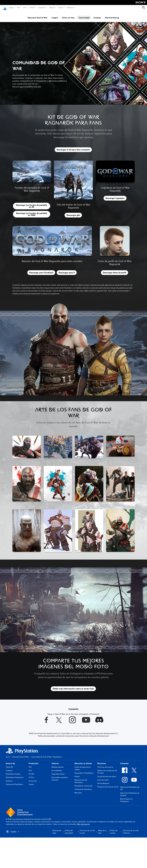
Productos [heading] (34, 761)
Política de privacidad (69, 829)
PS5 (18, 8)
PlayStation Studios (13, 771)
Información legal (57, 829)
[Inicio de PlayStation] (5, 8)
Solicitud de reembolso (83, 787)
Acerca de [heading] (10, 761)
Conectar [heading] (124, 761)
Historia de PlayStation (14, 782)
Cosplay (97, 15)
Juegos (11, 8)
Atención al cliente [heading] (83, 761)
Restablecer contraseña (83, 783)
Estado (77, 774)
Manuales (78, 790)
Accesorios (42, 8)
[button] (57, 193)
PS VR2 (31, 771)
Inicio (8, 754)
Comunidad (84, 15)
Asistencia (70, 8)
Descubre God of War (38, 15)
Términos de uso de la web (87, 829)
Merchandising (112, 15)
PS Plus (32, 8)
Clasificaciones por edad (107, 774)
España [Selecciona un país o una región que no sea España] (13, 829)
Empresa (9, 778)
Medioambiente (58, 764)
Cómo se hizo (68, 15)
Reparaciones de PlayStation (81, 778)
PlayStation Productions (15, 775)
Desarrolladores (103, 781)
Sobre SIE (9, 764)
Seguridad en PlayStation (84, 770)
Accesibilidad (57, 768)
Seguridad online (58, 771)
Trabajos (9, 768)
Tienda (60, 8)
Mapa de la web (102, 829)
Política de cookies (114, 829)
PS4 (24, 8)
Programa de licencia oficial (108, 784)
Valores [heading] (55, 761)
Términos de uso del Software (131, 829)
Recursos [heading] (102, 761)
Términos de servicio (105, 764)
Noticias (52, 8)
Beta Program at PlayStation (126, 798)
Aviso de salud (103, 777)
